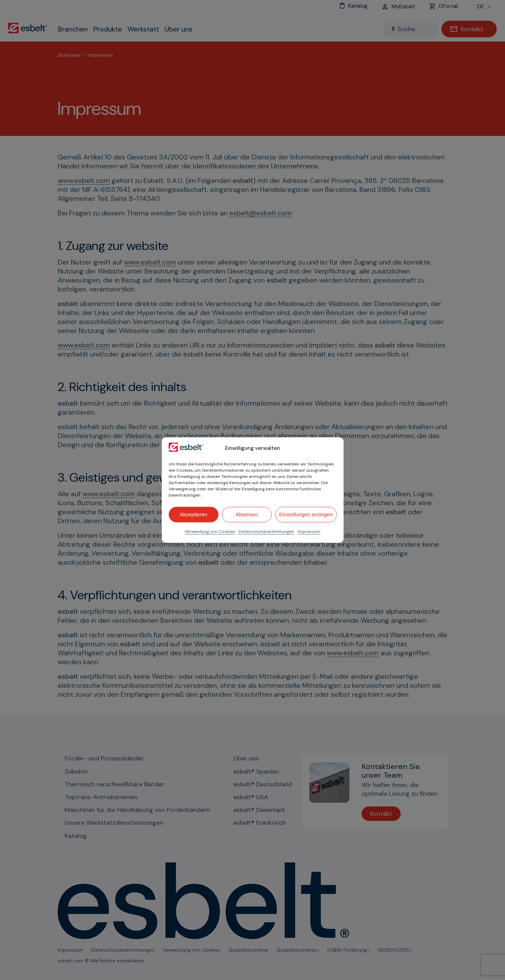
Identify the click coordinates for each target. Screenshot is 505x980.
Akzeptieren (193, 514)
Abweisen (247, 514)
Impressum (309, 531)
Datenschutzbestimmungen (266, 531)
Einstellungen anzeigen (306, 514)
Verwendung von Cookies (210, 531)
